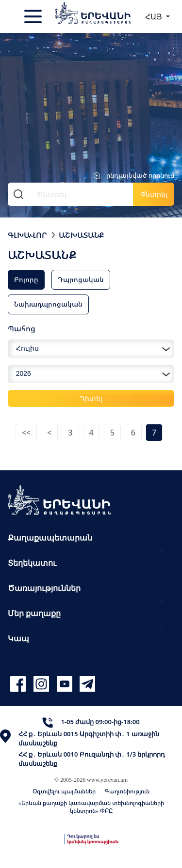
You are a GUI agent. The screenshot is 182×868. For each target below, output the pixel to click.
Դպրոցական (81, 279)
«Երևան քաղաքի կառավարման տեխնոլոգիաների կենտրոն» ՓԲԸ (91, 807)
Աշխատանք (81, 235)
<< (26, 433)
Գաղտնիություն (127, 791)
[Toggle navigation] (34, 16)
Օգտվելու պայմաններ (64, 791)
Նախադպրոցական (48, 304)
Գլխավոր (27, 235)
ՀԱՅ (155, 16)
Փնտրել (154, 194)
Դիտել (91, 398)
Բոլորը (26, 279)
